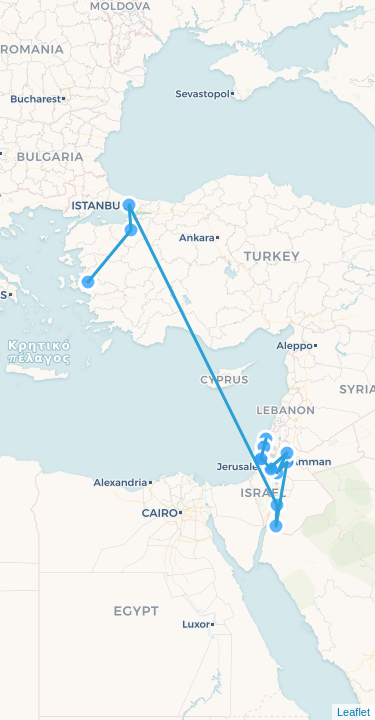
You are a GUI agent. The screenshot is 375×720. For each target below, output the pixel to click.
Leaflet (353, 712)
